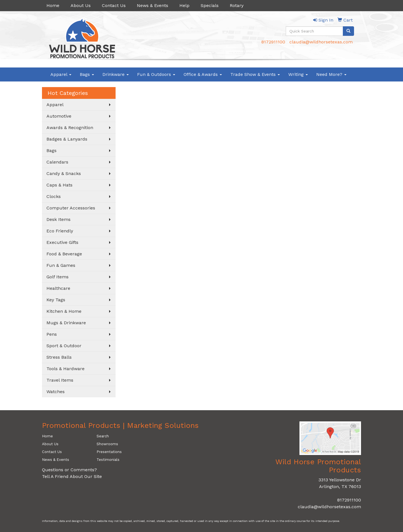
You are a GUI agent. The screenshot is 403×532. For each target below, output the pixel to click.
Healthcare (58, 288)
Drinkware (116, 74)
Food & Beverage (64, 254)
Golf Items (58, 277)
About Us (81, 5)
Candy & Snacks (64, 173)
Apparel (61, 74)
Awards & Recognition (70, 128)
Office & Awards (203, 74)
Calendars (57, 162)
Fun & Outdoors (156, 74)
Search (103, 436)
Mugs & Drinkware (66, 323)
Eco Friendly (60, 231)
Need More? (331, 74)
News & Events (153, 5)
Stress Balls (59, 357)
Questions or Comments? (69, 470)
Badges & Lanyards (67, 139)
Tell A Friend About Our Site (72, 476)
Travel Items (60, 380)
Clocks (54, 196)
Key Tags (56, 300)
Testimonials (108, 460)
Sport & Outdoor (64, 346)
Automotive (59, 116)
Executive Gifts (62, 242)
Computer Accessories (71, 208)
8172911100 (273, 42)
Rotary (237, 5)
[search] (348, 31)
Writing (298, 74)
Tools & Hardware (65, 369)
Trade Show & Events (255, 74)
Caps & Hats (59, 185)
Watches (56, 392)
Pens (52, 334)
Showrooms (107, 444)
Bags (87, 74)
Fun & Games (61, 265)
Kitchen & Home (64, 311)
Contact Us (114, 5)
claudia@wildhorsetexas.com (321, 42)
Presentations (109, 452)
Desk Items (58, 219)
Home (53, 5)
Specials (210, 5)
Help (184, 5)
